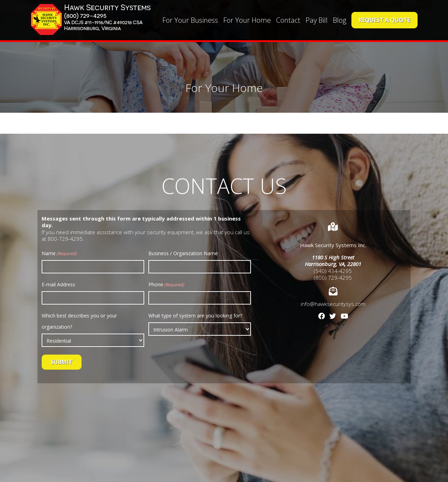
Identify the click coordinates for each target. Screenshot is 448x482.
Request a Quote (384, 20)
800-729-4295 (65, 239)
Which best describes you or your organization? (79, 321)
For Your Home (247, 20)
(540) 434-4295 (333, 271)
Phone (166, 285)
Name (59, 253)
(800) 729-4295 (333, 278)
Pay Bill (317, 20)
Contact (288, 20)
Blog (339, 20)
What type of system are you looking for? (195, 316)
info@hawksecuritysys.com (333, 304)
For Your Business (190, 20)
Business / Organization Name (183, 253)
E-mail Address (58, 284)
